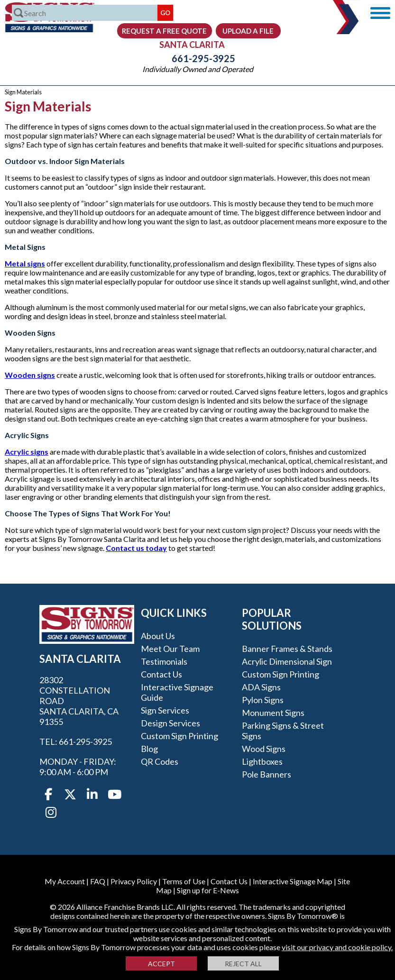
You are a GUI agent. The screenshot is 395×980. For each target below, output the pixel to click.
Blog (149, 749)
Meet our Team (170, 649)
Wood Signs (264, 749)
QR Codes (160, 761)
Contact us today (136, 548)
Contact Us (161, 674)
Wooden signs (30, 375)
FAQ (98, 881)
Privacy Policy (134, 881)
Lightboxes (262, 761)
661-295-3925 (198, 58)
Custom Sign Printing (179, 736)
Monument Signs (273, 713)
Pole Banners (266, 774)
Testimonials (164, 661)
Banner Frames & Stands (287, 649)
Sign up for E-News (208, 890)
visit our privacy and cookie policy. (337, 947)
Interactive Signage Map (293, 881)
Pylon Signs (263, 700)
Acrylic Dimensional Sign (287, 661)
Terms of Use (184, 881)
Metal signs (25, 263)
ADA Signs (261, 687)
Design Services (170, 723)
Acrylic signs (27, 452)
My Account (65, 881)
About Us (158, 636)
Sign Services (165, 710)
